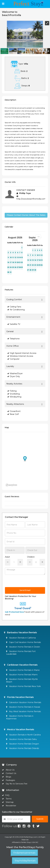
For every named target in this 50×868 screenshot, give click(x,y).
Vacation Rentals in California (21, 638)
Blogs (8, 777)
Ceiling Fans (14, 307)
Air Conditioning (16, 310)
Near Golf (13, 414)
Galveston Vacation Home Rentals (24, 702)
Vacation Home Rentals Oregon (23, 744)
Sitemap (10, 802)
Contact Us (11, 773)
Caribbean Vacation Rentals (21, 665)
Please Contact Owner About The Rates (26, 215)
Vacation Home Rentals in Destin (23, 647)
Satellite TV (14, 324)
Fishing (12, 391)
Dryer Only (14, 376)
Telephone (13, 339)
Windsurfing (14, 397)
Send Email (25, 590)
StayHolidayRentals (25, 861)
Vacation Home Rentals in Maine (23, 670)
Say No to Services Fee (17, 784)
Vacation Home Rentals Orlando (23, 748)
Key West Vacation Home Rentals (23, 711)
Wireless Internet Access (20, 356)
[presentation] (25, 582)
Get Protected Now (14, 612)
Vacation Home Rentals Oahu (21, 739)
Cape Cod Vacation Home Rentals (23, 642)
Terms (9, 799)
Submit (40, 819)
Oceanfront (14, 411)
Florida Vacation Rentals (19, 697)
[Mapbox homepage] (11, 485)
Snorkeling (14, 394)
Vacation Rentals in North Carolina (23, 735)
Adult (7, 557)
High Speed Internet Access (22, 353)
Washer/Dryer (15, 373)
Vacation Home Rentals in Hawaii (23, 707)
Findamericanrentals (24, 853)
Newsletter (11, 806)
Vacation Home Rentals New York (23, 686)
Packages (10, 780)
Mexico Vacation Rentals (19, 729)
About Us (10, 770)
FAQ (7, 795)
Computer (13, 359)
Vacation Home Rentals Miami (22, 675)
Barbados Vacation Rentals (20, 633)
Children (31, 557)
